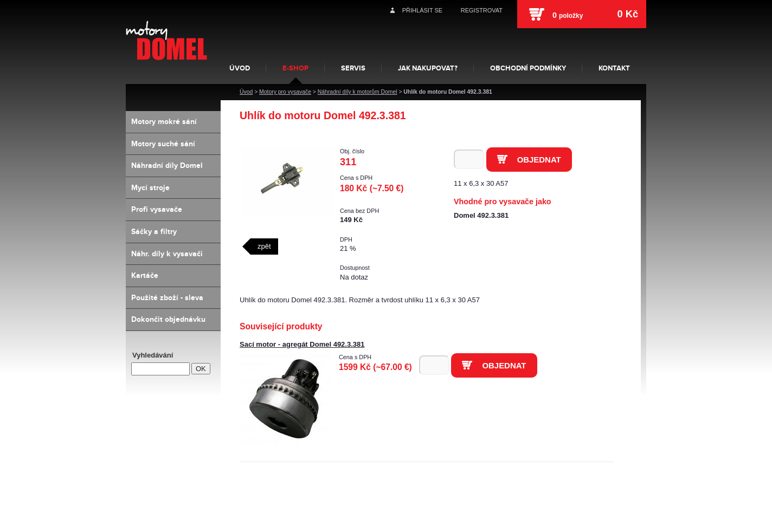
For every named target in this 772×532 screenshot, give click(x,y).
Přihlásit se (422, 10)
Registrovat (482, 10)
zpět (264, 246)
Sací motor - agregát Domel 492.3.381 (302, 344)
